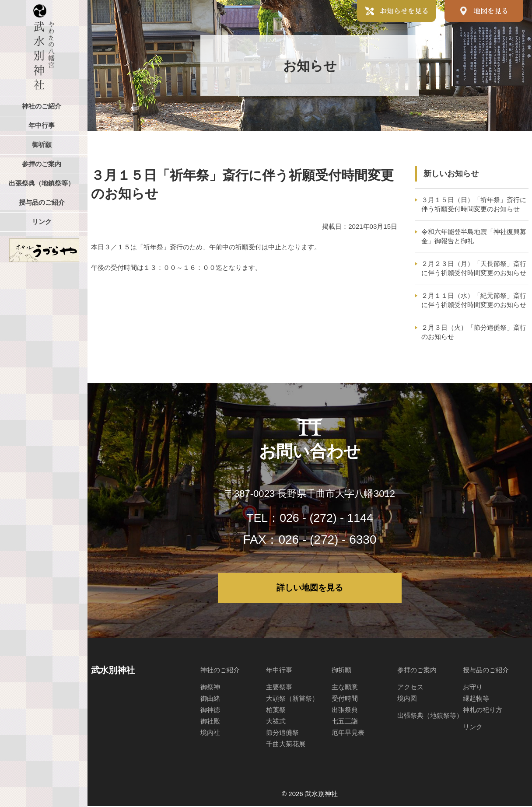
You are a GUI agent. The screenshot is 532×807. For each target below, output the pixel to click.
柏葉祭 (276, 711)
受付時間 (345, 699)
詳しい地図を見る (310, 588)
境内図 (407, 699)
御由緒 (210, 699)
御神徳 (210, 711)
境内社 (210, 733)
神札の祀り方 (483, 711)
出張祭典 (345, 711)
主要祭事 (279, 688)
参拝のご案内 (417, 671)
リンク (473, 728)
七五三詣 (345, 722)
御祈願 (341, 671)
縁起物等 (476, 699)
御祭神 (210, 688)
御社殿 (210, 722)
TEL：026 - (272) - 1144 (310, 518)
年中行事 (279, 671)
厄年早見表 (348, 733)
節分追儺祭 (282, 733)
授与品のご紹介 (486, 671)
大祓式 (276, 722)
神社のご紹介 (220, 671)
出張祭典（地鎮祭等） (430, 716)
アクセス (410, 688)
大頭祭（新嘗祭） (292, 699)
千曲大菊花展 (286, 745)
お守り (473, 688)
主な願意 (345, 688)
